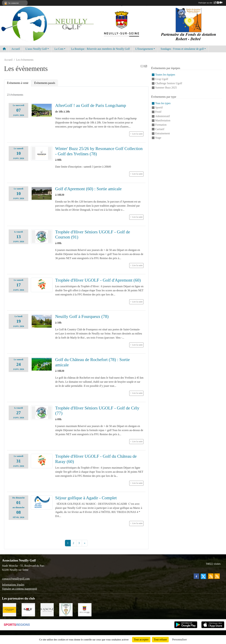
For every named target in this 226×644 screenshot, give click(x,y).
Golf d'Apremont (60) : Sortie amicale (89, 189)
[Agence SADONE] (47, 609)
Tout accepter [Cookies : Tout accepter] (141, 639)
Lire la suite (137, 134)
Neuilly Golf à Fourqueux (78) (82, 316)
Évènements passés (45, 83)
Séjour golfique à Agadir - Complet (86, 498)
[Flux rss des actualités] (211, 576)
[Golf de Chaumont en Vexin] (66, 609)
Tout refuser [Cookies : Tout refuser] (160, 639)
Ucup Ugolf (162, 79)
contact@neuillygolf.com (16, 579)
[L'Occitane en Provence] (9, 609)
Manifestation (163, 120)
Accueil (16, 49)
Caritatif (160, 129)
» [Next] (85, 543)
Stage (158, 138)
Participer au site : (210, 3)
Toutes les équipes (165, 75)
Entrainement (163, 133)
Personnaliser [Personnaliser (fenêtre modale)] (180, 639)
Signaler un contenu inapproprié (20, 589)
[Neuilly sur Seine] (85, 609)
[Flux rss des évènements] (217, 576)
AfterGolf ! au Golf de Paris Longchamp (91, 105)
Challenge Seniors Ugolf (169, 83)
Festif (158, 112)
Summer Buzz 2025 (166, 88)
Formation (161, 125)
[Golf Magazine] (28, 609)
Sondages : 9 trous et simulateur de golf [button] (182, 49)
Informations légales (13, 585)
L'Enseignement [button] (144, 49)
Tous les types (163, 103)
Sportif (159, 107)
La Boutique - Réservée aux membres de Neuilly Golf (100, 49)
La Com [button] (59, 49)
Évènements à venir (18, 83)
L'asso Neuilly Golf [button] (36, 49)
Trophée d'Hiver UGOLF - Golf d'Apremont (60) (98, 280)
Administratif (163, 116)
